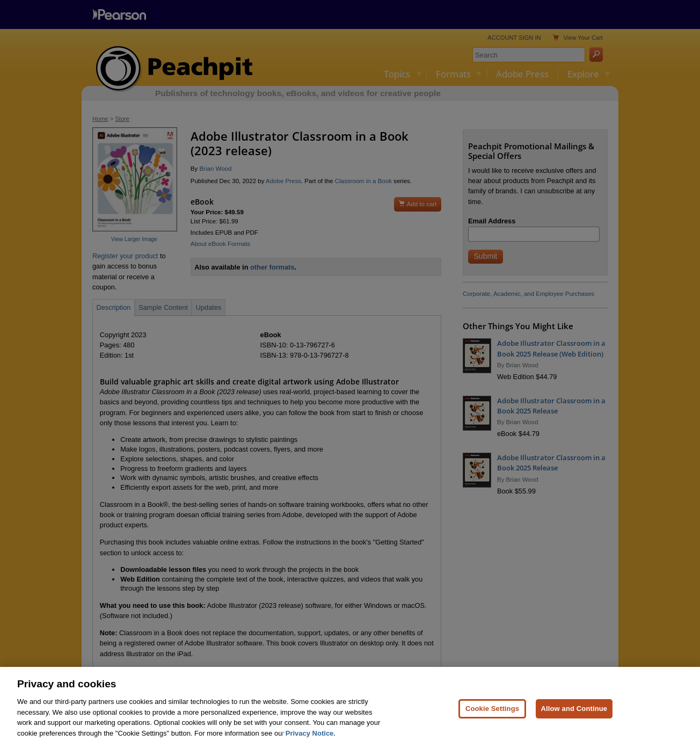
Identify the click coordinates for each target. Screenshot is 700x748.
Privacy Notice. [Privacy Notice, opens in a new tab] (311, 741)
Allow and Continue (574, 716)
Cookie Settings (492, 716)
